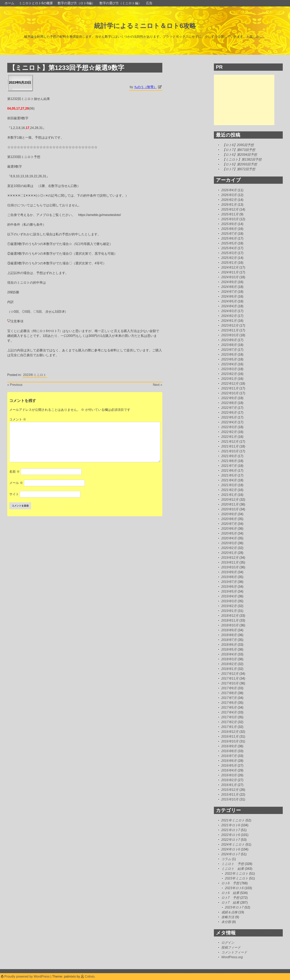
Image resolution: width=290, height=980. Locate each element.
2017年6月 (229, 703)
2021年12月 (230, 442)
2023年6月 (229, 355)
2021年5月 (229, 475)
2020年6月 (229, 529)
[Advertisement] (244, 100)
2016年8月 (229, 751)
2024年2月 (229, 316)
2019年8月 (229, 577)
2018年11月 (230, 620)
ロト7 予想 (230, 898)
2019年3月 (229, 601)
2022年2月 (229, 432)
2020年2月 (229, 548)
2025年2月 (229, 258)
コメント (18, 419)
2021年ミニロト (233, 820)
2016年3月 (229, 775)
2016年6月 (229, 761)
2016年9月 (229, 746)
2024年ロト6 (231, 849)
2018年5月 (229, 649)
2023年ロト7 (234, 907)
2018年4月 (229, 654)
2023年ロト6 (234, 888)
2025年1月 (229, 263)
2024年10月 (230, 277)
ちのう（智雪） (145, 87)
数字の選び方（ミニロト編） (120, 3)
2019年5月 (229, 591)
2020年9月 (229, 514)
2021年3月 (229, 485)
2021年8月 (229, 461)
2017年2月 (229, 722)
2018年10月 (230, 625)
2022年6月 (229, 413)
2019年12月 (230, 558)
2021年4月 (229, 480)
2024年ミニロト (233, 845)
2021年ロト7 (231, 830)
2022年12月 (230, 384)
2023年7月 (229, 350)
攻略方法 (228, 917)
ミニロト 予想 (233, 864)
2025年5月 (229, 243)
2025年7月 (229, 234)
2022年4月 (229, 422)
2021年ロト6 (231, 825)
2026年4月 (229, 190)
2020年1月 (229, 553)
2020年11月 (230, 504)
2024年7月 (229, 292)
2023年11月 (230, 330)
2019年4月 (229, 596)
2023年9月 (229, 340)
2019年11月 (230, 562)
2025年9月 (229, 224)
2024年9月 (229, 282)
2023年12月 (230, 325)
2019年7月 (229, 582)
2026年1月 (229, 205)
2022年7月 (229, 408)
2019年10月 (230, 567)
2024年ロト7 (231, 854)
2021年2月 (229, 490)
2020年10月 (230, 509)
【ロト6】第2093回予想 (240, 164)
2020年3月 (229, 543)
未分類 (226, 922)
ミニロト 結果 (233, 869)
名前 (14, 472)
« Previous (15, 385)
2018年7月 (229, 640)
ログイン (228, 943)
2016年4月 (229, 770)
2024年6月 (229, 296)
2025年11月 (230, 214)
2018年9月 (229, 630)
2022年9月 (229, 398)
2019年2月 (229, 606)
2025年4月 (229, 248)
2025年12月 (230, 209)
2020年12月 (230, 500)
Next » (157, 385)
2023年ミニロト (35, 375)
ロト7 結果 (230, 903)
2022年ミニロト (237, 874)
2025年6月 (229, 238)
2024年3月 (229, 311)
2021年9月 (229, 456)
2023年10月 (230, 335)
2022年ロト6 (231, 835)
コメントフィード (234, 952)
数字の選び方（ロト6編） (76, 3)
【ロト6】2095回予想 (238, 145)
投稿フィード (231, 947)
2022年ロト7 (231, 840)
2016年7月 (229, 756)
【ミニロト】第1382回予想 (242, 159)
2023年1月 (229, 379)
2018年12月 (230, 616)
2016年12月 (230, 732)
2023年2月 (229, 374)
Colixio (90, 976)
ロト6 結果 (230, 893)
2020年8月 (229, 519)
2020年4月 (229, 538)
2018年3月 (229, 659)
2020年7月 (229, 524)
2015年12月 (230, 790)
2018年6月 (229, 645)
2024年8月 (229, 287)
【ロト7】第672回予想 (239, 169)
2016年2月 (229, 780)
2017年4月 (229, 712)
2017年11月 (230, 678)
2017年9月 (229, 688)
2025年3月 (229, 253)
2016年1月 (229, 785)
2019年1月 (229, 611)
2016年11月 (230, 737)
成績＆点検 (229, 912)
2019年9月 (229, 572)
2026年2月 (229, 200)
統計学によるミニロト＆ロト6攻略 (145, 26)
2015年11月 (230, 795)
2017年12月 (230, 674)
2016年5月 (229, 766)
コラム (226, 859)
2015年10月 (230, 799)
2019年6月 (229, 587)
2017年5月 (229, 707)
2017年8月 (229, 693)
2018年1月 (229, 669)
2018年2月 (229, 664)
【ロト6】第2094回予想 (240, 155)
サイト (14, 494)
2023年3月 (229, 369)
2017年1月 (229, 727)
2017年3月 (229, 717)
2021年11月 (230, 446)
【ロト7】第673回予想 (239, 150)
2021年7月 (229, 466)
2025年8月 (229, 229)
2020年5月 (229, 533)
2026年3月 (229, 195)
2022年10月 (230, 393)
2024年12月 (230, 267)
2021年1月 (229, 495)
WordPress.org (232, 957)
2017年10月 (230, 683)
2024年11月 (230, 272)
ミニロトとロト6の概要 (36, 3)
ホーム (9, 3)
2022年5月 (229, 417)
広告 (149, 3)
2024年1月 (229, 321)
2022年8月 (229, 403)
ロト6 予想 (230, 883)
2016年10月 (230, 741)
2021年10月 (230, 451)
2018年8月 (229, 635)
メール (16, 483)
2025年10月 (230, 219)
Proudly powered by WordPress (26, 976)
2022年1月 (229, 437)
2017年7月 (229, 698)
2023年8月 (229, 345)
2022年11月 (230, 388)
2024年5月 (229, 301)
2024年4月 (229, 306)
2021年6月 (229, 471)
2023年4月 (229, 364)
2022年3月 (229, 427)
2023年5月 (229, 359)
